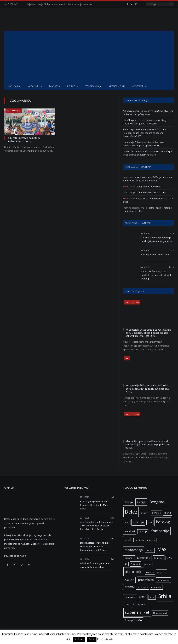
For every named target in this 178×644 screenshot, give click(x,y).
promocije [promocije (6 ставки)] (156, 587)
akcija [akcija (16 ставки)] (129, 502)
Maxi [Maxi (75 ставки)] (162, 549)
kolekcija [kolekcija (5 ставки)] (143, 532)
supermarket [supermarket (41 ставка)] (137, 612)
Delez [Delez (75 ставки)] (131, 512)
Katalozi (33, 86)
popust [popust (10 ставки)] (162, 572)
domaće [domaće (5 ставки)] (145, 513)
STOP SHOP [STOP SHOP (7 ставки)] (139, 605)
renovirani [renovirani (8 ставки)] (130, 597)
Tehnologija (93, 86)
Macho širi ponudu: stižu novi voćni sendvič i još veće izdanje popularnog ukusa (148, 153)
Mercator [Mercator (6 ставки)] (129, 558)
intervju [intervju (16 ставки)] (138, 522)
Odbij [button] (92, 639)
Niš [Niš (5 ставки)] (126, 564)
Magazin (55, 86)
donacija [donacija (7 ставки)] (156, 513)
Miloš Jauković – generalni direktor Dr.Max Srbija (95, 565)
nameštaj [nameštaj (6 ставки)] (159, 558)
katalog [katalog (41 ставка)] (163, 522)
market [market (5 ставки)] (150, 550)
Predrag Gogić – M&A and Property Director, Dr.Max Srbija (94, 505)
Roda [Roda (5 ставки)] (152, 597)
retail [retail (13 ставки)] (143, 597)
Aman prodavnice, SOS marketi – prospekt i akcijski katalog (157, 275)
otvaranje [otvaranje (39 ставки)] (134, 572)
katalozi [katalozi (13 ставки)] (130, 531)
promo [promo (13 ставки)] (129, 587)
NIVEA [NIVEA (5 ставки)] (169, 558)
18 (171, 250)
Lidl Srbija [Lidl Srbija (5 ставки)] (139, 540)
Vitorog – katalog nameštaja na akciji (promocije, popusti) (156, 239)
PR (127, 358)
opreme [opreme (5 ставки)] (147, 564)
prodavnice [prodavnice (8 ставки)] (163, 580)
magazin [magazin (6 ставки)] (151, 540)
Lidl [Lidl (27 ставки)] (128, 539)
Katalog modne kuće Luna (148, 187)
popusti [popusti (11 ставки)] (129, 580)
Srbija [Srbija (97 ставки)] (165, 596)
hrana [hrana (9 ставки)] (168, 513)
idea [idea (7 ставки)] (127, 523)
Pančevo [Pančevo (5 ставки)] (150, 572)
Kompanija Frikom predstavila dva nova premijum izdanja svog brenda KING (144, 144)
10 (171, 267)
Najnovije (146, 223)
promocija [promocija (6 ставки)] (143, 587)
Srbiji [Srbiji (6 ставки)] (127, 605)
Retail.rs (127, 187)
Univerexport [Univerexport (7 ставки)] (160, 613)
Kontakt (138, 86)
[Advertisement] (89, 57)
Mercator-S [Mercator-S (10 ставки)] (144, 558)
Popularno (131, 223)
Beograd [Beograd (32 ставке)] (157, 502)
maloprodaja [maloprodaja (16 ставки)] (134, 550)
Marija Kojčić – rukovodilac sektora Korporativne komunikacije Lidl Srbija (95, 546)
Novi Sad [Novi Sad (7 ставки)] (135, 564)
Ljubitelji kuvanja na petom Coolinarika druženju (23, 139)
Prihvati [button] (79, 639)
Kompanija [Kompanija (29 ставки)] (160, 531)
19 (171, 233)
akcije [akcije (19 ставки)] (141, 502)
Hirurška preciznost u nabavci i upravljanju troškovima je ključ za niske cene (145, 122)
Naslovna (14, 86)
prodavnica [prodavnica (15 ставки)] (146, 580)
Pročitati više (105, 639)
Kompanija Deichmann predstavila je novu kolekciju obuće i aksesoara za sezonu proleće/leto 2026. (145, 133)
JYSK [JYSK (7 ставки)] (150, 523)
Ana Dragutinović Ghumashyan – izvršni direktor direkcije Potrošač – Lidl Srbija (96, 526)
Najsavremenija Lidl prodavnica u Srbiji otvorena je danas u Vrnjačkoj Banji (61, 4)
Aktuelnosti (117, 86)
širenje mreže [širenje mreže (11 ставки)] (133, 620)
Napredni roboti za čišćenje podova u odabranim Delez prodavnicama (147, 179)
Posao (71, 86)
